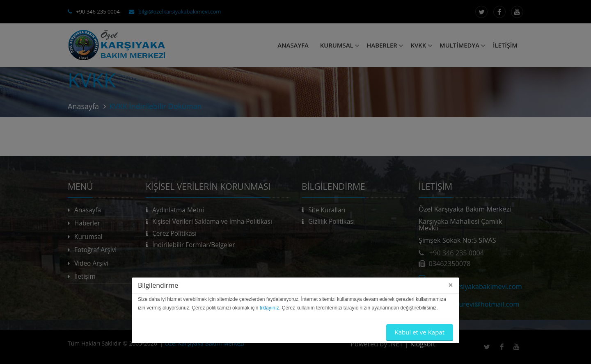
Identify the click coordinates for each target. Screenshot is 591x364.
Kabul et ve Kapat (420, 332)
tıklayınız (269, 308)
